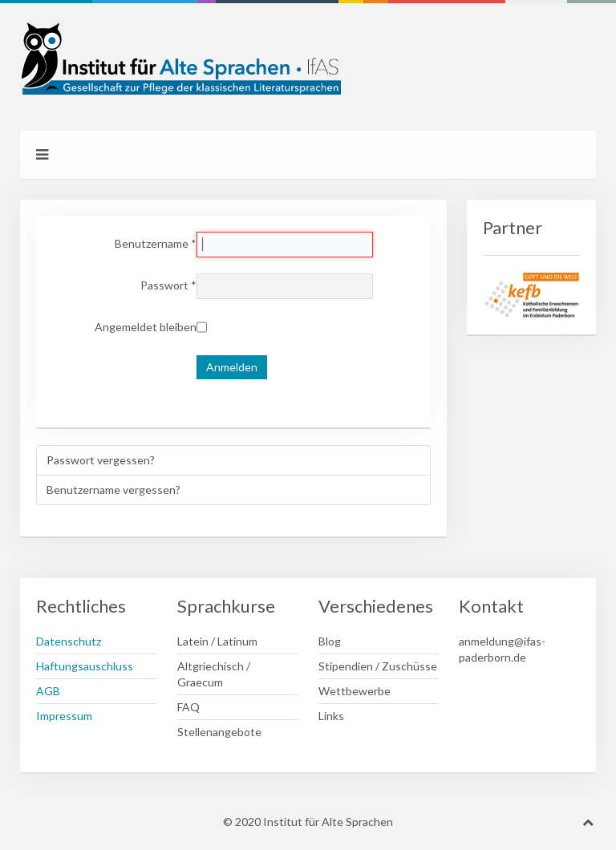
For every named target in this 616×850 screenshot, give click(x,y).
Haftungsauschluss (85, 666)
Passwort (168, 285)
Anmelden (232, 367)
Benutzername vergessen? (113, 490)
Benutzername (156, 243)
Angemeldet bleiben (146, 327)
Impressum (64, 716)
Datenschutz (69, 641)
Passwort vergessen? (101, 460)
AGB (48, 691)
